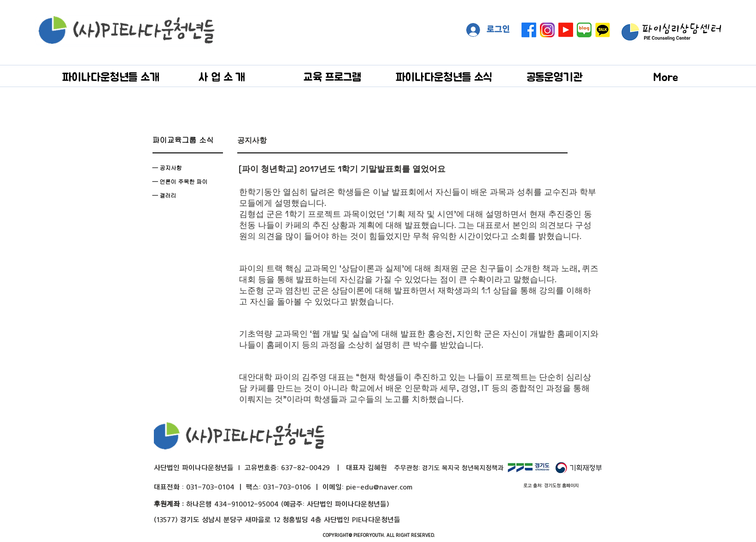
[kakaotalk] (603, 30)
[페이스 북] (529, 30)
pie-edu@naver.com (379, 487)
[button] (111, 77)
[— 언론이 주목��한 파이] (188, 181)
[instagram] (547, 30)
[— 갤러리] (188, 195)
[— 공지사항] (188, 168)
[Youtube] (566, 30)
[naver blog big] (584, 30)
